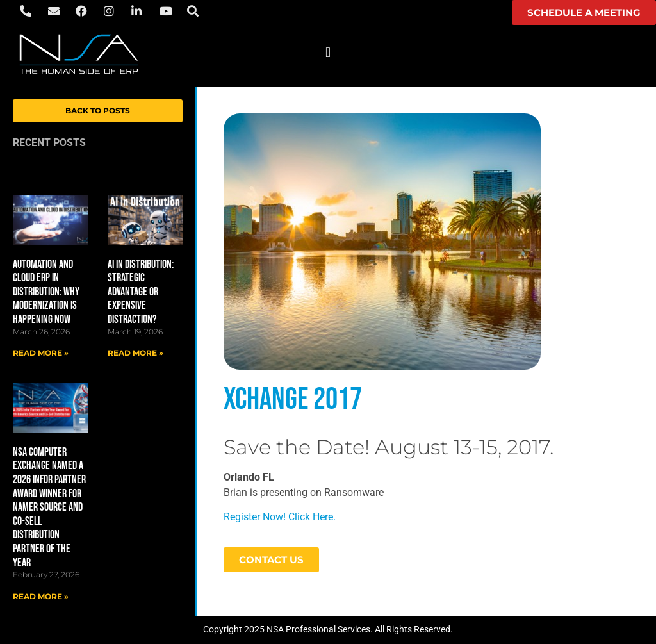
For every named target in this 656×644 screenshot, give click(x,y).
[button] (328, 52)
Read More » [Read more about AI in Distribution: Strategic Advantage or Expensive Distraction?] (135, 353)
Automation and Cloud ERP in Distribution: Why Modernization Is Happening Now (46, 292)
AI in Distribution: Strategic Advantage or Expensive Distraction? (141, 292)
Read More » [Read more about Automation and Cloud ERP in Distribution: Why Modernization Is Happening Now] (41, 353)
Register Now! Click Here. (280, 517)
